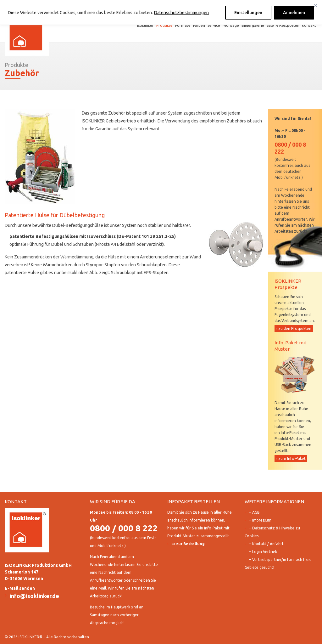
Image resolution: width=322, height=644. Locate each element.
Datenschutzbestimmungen (181, 13)
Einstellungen (248, 13)
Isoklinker (145, 25)
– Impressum (260, 520)
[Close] (315, 5)
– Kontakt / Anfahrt (266, 544)
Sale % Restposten (283, 25)
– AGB (255, 512)
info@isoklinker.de (34, 596)
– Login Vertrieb (263, 552)
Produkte (164, 25)
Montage (231, 25)
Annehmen (294, 13)
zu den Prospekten (295, 328)
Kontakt (309, 25)
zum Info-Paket (292, 458)
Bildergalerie (253, 25)
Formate (183, 25)
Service (214, 25)
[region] (161, 12)
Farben (199, 25)
